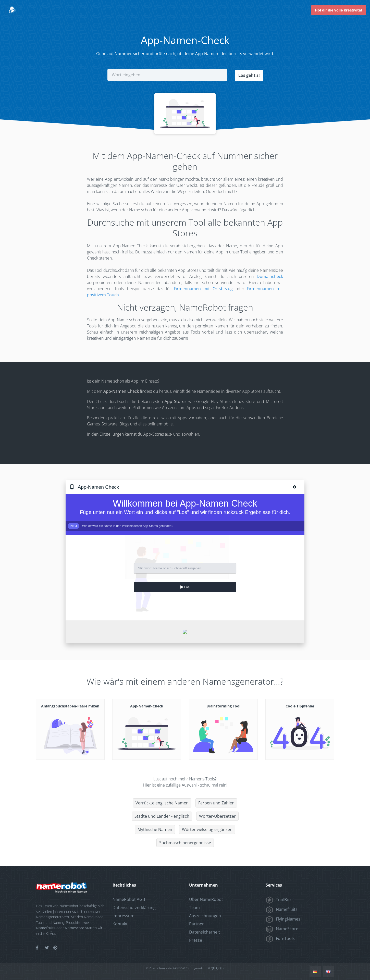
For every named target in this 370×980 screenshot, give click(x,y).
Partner (196, 924)
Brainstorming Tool (223, 706)
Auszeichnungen (205, 915)
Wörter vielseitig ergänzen (207, 829)
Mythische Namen (155, 829)
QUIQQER (218, 968)
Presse (196, 940)
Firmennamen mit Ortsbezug (203, 288)
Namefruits (46, 928)
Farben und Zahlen (216, 803)
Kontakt (120, 924)
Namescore (75, 928)
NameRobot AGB (129, 899)
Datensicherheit (205, 932)
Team (194, 907)
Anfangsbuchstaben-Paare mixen (70, 706)
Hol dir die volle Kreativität (339, 10)
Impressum (124, 915)
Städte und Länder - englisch (162, 816)
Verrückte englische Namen (162, 803)
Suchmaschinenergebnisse (185, 842)
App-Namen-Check (147, 706)
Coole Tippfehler (300, 706)
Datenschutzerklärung (134, 907)
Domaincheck (270, 276)
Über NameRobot (206, 899)
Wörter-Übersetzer (217, 816)
